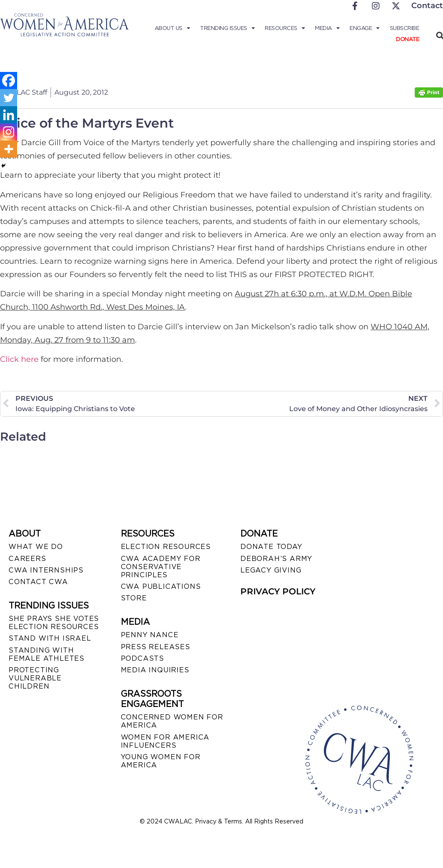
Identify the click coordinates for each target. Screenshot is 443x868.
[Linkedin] (9, 115)
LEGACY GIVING (271, 570)
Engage (365, 28)
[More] (9, 149)
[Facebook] (9, 81)
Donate (407, 39)
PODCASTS (142, 658)
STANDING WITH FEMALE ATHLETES (46, 654)
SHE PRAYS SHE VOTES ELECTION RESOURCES (54, 623)
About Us (172, 28)
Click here (19, 359)
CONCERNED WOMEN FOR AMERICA (172, 721)
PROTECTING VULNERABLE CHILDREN (35, 678)
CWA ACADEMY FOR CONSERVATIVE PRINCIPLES (161, 567)
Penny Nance (150, 635)
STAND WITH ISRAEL (50, 638)
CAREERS (27, 559)
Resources (285, 28)
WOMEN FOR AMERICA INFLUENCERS (165, 741)
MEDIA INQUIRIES (155, 670)
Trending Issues (227, 28)
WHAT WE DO (36, 547)
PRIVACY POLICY (278, 591)
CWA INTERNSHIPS (46, 570)
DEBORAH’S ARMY (276, 559)
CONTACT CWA (38, 582)
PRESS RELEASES (156, 647)
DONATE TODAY (271, 547)
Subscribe (405, 28)
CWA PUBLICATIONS (161, 586)
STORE (134, 598)
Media (327, 28)
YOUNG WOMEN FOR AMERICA (161, 761)
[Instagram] (9, 132)
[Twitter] (9, 98)
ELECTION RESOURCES (166, 547)
